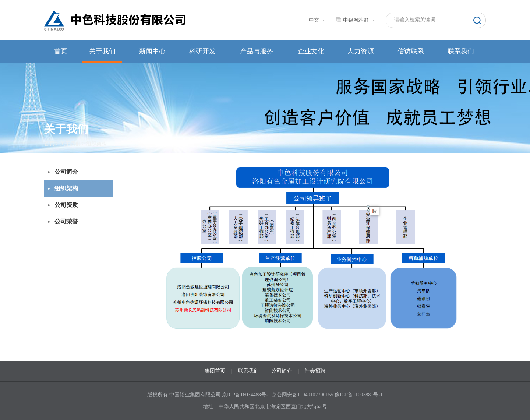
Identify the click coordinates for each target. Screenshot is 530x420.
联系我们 (461, 51)
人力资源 (361, 51)
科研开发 (202, 51)
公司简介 (66, 172)
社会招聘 (315, 371)
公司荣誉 (66, 221)
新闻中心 (152, 51)
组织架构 (96, 144)
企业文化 (311, 51)
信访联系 (411, 51)
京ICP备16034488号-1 (247, 395)
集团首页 (215, 371)
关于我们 (102, 51)
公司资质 (66, 205)
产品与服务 (257, 51)
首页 (61, 51)
